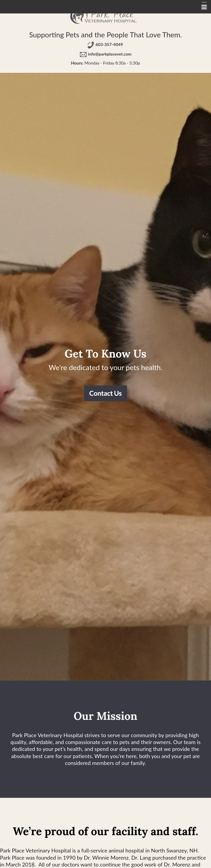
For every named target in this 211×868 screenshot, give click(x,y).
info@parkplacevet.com (110, 54)
